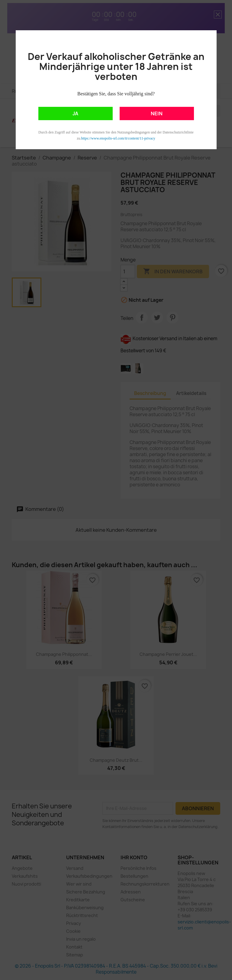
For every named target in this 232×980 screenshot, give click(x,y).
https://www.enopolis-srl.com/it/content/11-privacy (118, 138)
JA (75, 113)
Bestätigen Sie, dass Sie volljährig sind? (116, 94)
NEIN (157, 113)
